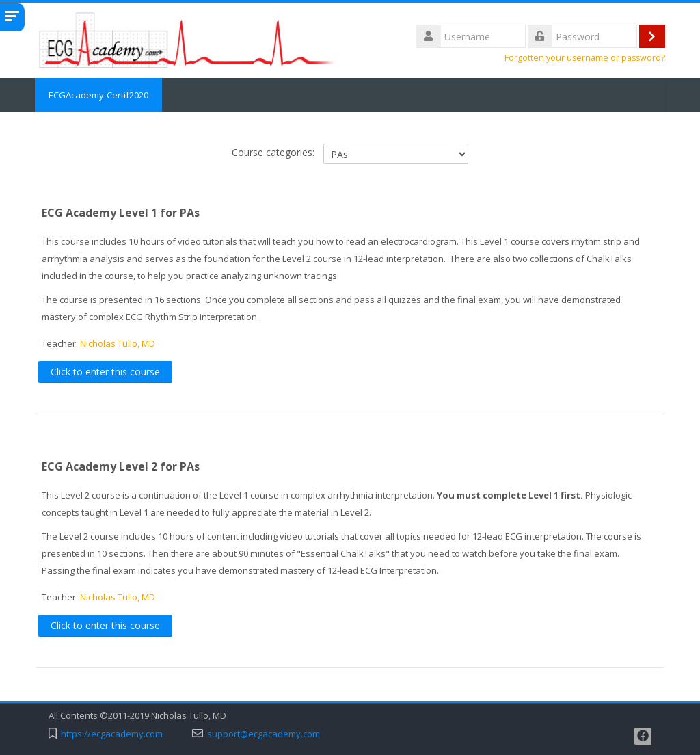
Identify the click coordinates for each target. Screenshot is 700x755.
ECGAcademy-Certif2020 (98, 95)
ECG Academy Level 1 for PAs (121, 213)
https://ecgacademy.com (112, 734)
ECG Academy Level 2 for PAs (121, 466)
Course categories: (273, 152)
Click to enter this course (105, 372)
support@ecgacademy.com (264, 734)
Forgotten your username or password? (585, 58)
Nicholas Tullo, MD (118, 343)
